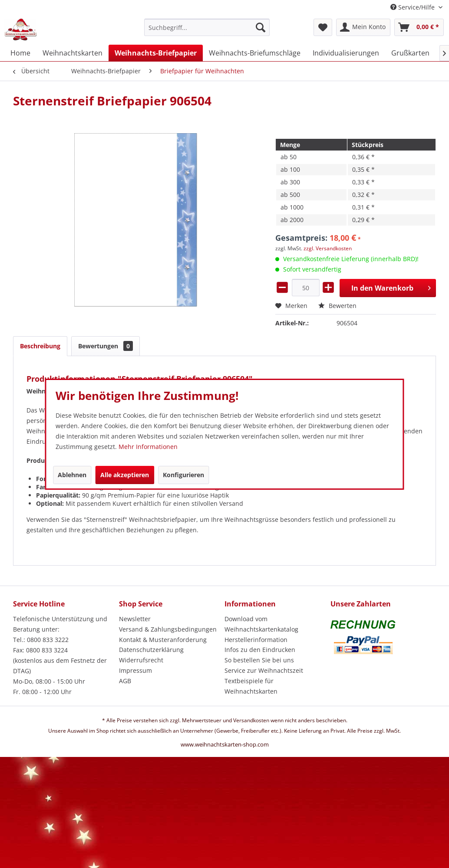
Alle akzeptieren (125, 475)
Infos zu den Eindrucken (260, 650)
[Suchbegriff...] (207, 27)
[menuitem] (207, 31)
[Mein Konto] (363, 27)
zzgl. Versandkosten (328, 248)
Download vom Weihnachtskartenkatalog (261, 624)
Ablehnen (72, 475)
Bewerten (337, 306)
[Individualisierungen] (346, 53)
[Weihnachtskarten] (73, 53)
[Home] (20, 53)
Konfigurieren (183, 475)
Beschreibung (40, 346)
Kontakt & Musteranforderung (163, 640)
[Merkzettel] (323, 27)
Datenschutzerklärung (151, 650)
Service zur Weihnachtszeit (264, 670)
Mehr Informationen (148, 447)
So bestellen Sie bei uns (259, 660)
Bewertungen (106, 346)
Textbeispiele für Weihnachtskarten (251, 686)
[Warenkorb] (419, 27)
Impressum (135, 670)
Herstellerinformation (256, 640)
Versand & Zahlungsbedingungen (168, 629)
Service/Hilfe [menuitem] (413, 7)
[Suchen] (261, 27)
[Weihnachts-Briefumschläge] (255, 53)
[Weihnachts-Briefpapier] (156, 53)
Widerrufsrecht (141, 660)
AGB (125, 681)
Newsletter (135, 619)
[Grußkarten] (410, 53)
